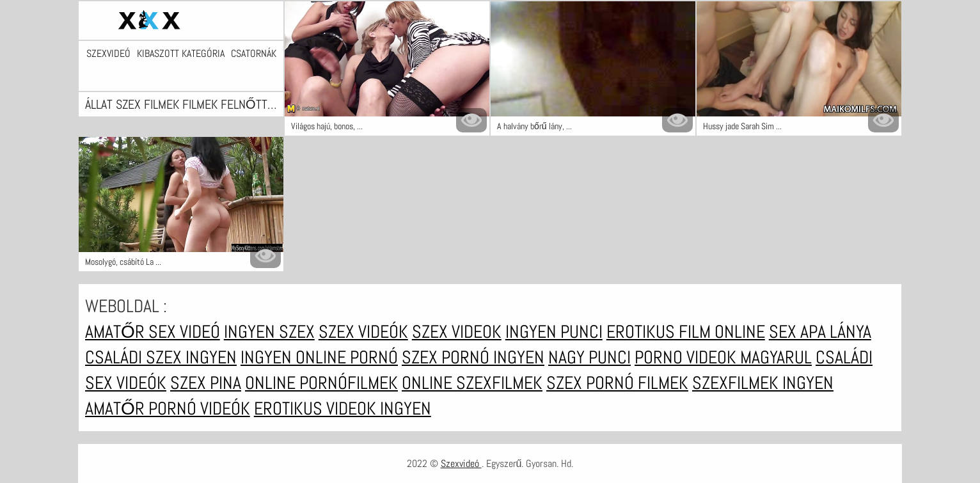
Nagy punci (589, 357)
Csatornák (254, 54)
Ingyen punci (554, 332)
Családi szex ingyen (161, 357)
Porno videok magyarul (723, 357)
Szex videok (457, 332)
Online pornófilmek (321, 383)
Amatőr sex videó (153, 332)
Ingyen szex (269, 332)
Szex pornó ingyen (473, 357)
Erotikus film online (686, 332)
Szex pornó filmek (617, 383)
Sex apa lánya (820, 332)
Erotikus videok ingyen (343, 408)
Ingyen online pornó (319, 357)
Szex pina (206, 383)
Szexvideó (108, 54)
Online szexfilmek (472, 383)
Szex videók (363, 332)
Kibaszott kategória (181, 54)
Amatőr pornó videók (168, 408)
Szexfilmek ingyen (763, 383)
